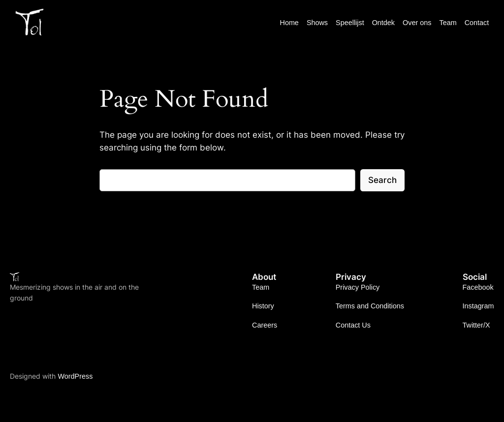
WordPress (75, 376)
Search (382, 180)
